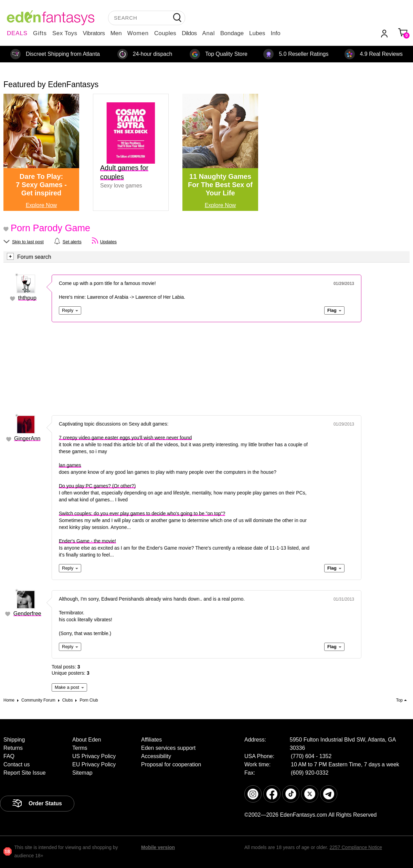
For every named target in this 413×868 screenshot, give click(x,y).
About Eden (87, 740)
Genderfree (27, 614)
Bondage (232, 33)
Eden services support (168, 748)
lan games (70, 465)
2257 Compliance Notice (356, 847)
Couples (165, 33)
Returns (13, 748)
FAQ (9, 756)
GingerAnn (27, 438)
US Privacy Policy (94, 756)
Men (116, 33)
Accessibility (156, 756)
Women (138, 33)
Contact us (17, 764)
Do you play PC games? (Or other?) (97, 486)
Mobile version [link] (158, 847)
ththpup (27, 298)
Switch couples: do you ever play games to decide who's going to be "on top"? (142, 513)
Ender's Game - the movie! (87, 541)
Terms (80, 748)
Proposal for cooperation (171, 764)
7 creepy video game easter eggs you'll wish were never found (125, 438)
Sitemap (82, 773)
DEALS (17, 33)
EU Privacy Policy (94, 764)
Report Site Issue (25, 773)
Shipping (14, 740)
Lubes (257, 33)
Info (275, 33)
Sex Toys (65, 33)
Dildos (189, 33)
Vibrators (94, 33)
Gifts (40, 33)
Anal (209, 33)
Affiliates (151, 740)
